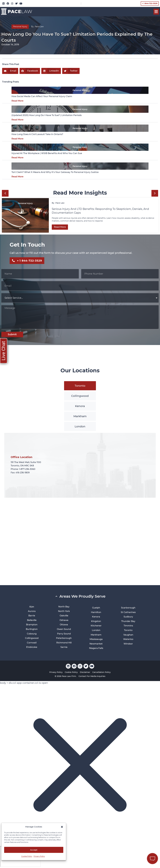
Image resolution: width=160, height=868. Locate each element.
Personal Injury (20, 27)
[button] (62, 827)
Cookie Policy (27, 856)
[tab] (80, 386)
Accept (34, 850)
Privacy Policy (39, 856)
